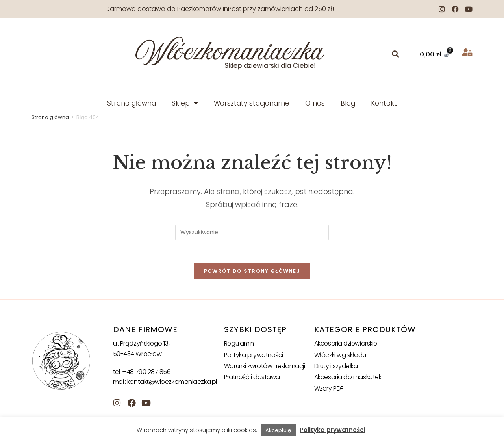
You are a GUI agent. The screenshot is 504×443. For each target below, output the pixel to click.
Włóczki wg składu (340, 356)
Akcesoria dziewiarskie (346, 345)
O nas (315, 103)
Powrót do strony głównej (252, 272)
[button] (396, 54)
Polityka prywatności (254, 356)
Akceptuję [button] (278, 430)
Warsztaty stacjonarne (252, 103)
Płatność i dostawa (252, 379)
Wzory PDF (329, 390)
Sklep (185, 103)
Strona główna (132, 103)
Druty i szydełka (336, 367)
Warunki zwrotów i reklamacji (265, 367)
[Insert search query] (252, 233)
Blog (348, 103)
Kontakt (384, 103)
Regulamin (239, 345)
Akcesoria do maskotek (348, 379)
